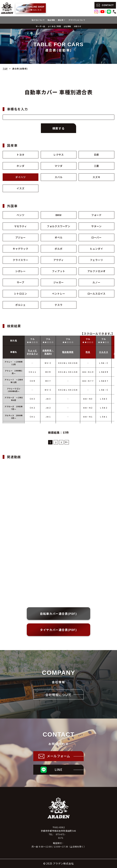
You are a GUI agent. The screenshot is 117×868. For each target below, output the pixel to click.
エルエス (104, 352)
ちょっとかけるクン (32, 352)
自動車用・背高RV (48, 352)
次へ (67, 442)
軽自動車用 (68, 352)
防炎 (88, 352)
